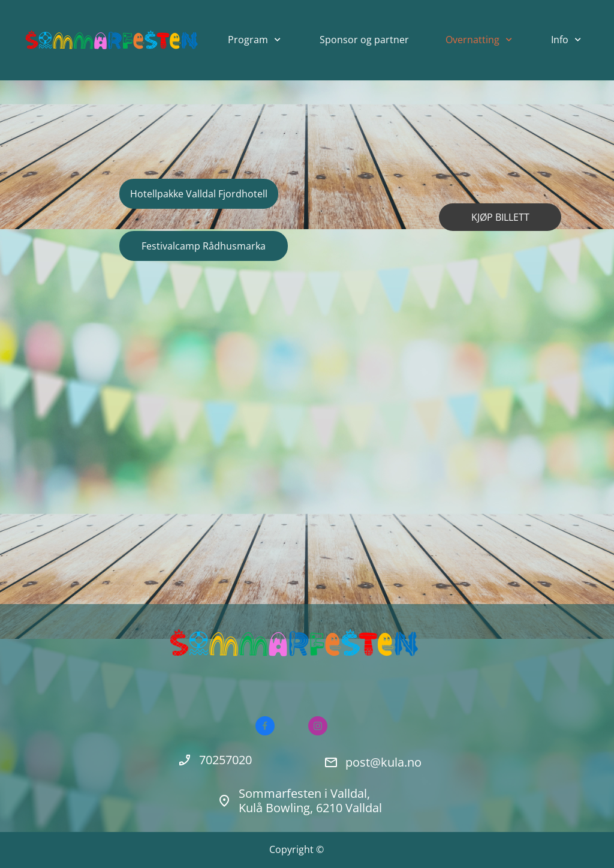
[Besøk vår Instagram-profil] (318, 726)
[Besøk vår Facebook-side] (265, 726)
